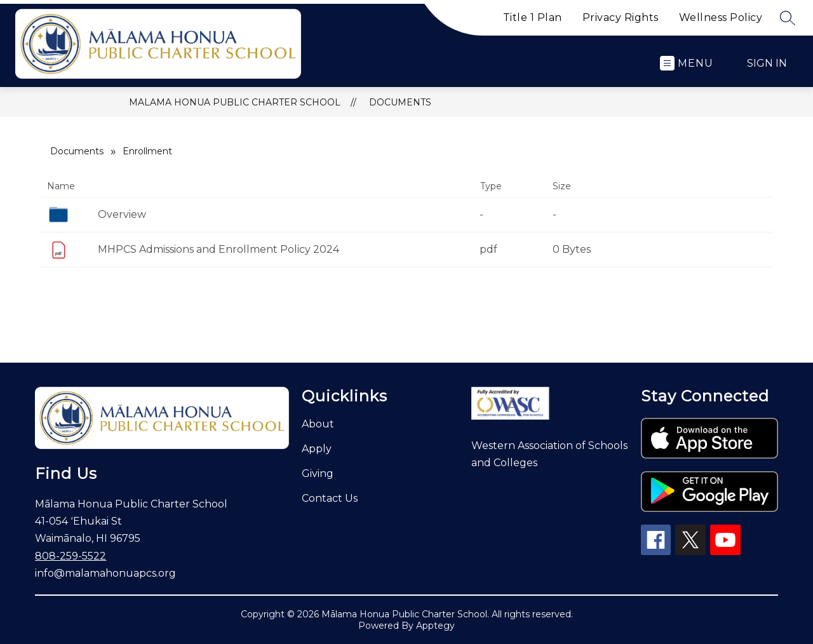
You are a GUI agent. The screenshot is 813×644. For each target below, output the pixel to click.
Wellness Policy (721, 17)
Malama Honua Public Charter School (235, 102)
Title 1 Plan (533, 17)
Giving (318, 473)
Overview (122, 214)
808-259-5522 (71, 556)
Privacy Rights (621, 17)
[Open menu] (687, 63)
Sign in (767, 63)
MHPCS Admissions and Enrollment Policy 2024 (218, 249)
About (318, 424)
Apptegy (435, 626)
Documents (400, 102)
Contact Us (330, 498)
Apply (317, 449)
